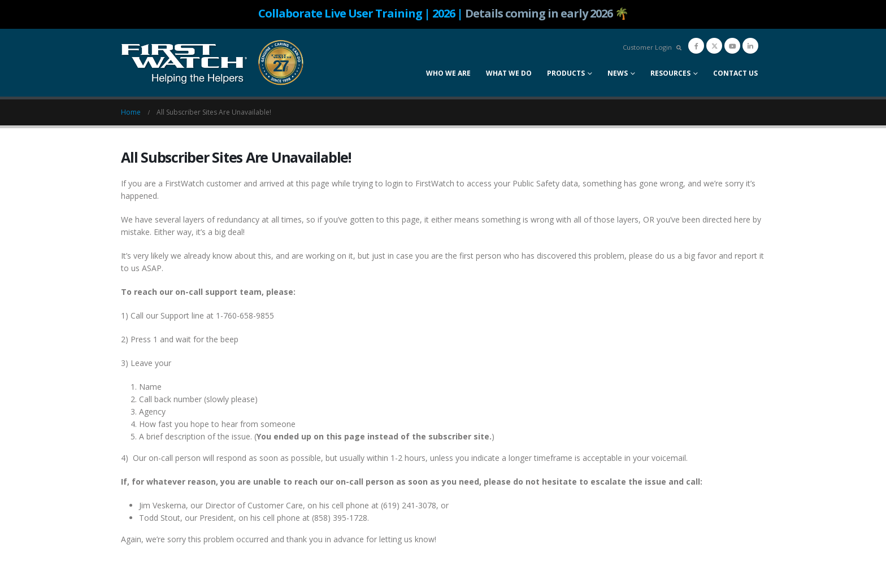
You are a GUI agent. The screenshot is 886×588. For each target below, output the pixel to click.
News (618, 73)
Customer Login (647, 47)
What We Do (509, 73)
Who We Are (448, 73)
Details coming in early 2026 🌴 (547, 13)
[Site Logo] (213, 63)
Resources (670, 73)
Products (566, 73)
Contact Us (735, 73)
